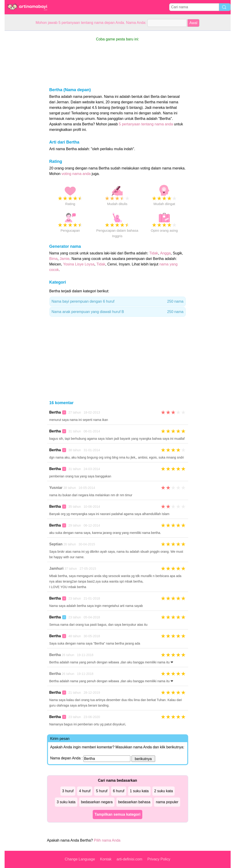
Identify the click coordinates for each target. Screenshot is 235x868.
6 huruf (119, 791)
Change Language (80, 859)
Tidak (154, 253)
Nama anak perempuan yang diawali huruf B (118, 312)
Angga (165, 253)
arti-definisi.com (129, 859)
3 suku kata (66, 802)
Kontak (106, 859)
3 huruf (68, 791)
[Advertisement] (23, 100)
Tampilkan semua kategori (117, 814)
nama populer (167, 802)
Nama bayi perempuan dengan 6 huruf (118, 302)
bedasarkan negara (97, 802)
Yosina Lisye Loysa (79, 264)
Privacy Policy (159, 859)
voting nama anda (76, 174)
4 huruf (85, 791)
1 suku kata (139, 791)
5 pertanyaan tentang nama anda (146, 124)
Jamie (65, 259)
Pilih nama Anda (107, 840)
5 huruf (102, 791)
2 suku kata (164, 791)
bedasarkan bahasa (134, 802)
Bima (53, 259)
